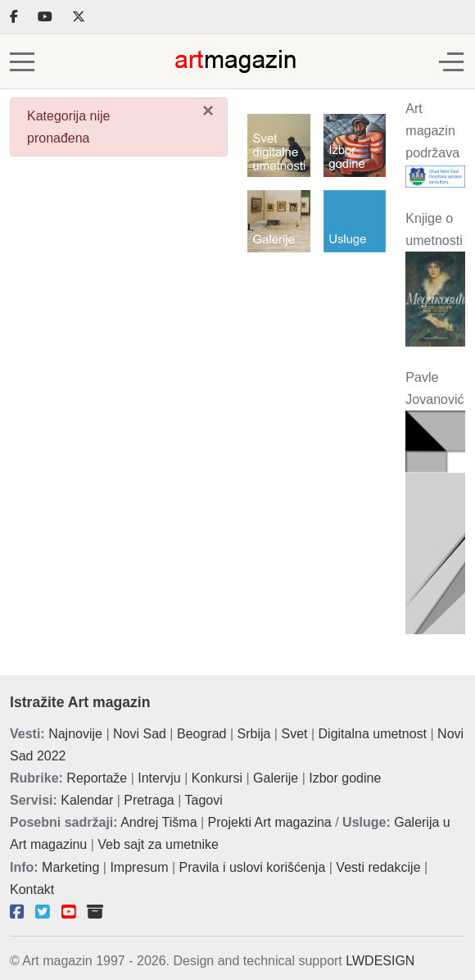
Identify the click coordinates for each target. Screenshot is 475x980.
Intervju (159, 778)
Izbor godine (345, 778)
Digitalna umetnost (373, 734)
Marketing (70, 867)
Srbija (254, 734)
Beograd (202, 734)
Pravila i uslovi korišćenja (253, 867)
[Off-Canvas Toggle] (451, 61)
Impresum (139, 867)
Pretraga (149, 800)
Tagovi (204, 800)
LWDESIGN (380, 961)
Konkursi (217, 778)
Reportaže (97, 778)
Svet (294, 734)
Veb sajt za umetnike (158, 844)
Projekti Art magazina (270, 822)
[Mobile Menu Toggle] (22, 61)
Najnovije (75, 734)
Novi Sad (140, 734)
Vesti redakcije (378, 867)
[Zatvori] (208, 111)
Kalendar (87, 800)
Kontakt (32, 889)
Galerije (276, 778)
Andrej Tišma (158, 822)
